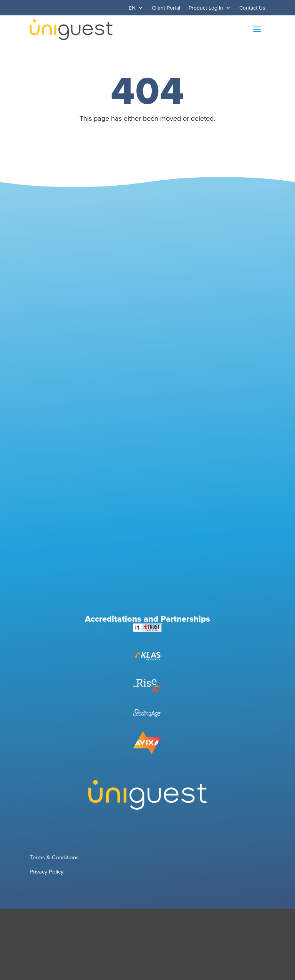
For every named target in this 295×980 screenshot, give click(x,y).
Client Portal (166, 8)
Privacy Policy (46, 871)
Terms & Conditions (54, 857)
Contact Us (252, 8)
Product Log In (206, 8)
